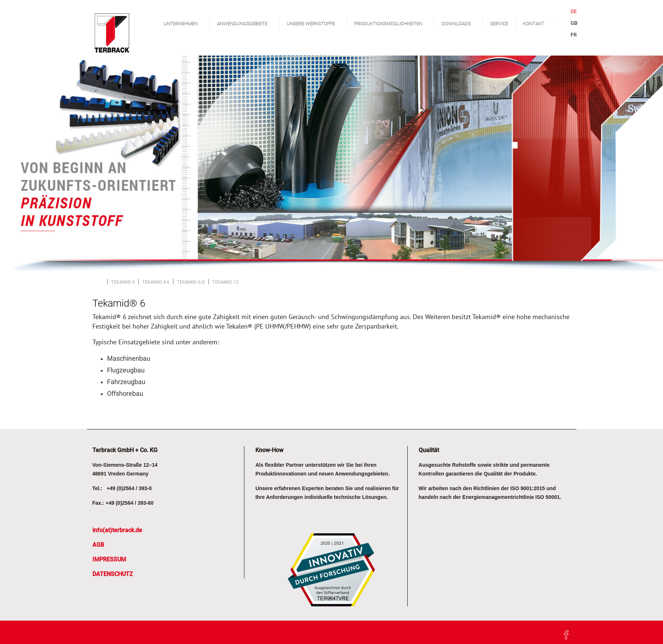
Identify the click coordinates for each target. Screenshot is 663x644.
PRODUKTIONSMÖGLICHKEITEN (394, 22)
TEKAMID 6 (123, 282)
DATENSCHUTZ (113, 574)
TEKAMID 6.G (191, 282)
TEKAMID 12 (225, 282)
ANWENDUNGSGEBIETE (248, 22)
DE (574, 12)
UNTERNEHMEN (186, 22)
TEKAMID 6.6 (156, 282)
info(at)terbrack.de (117, 530)
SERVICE (499, 24)
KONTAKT (540, 22)
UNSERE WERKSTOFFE (317, 22)
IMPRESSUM (109, 559)
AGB (98, 545)
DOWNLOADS (462, 22)
